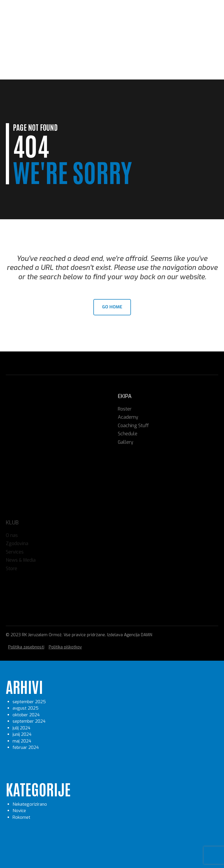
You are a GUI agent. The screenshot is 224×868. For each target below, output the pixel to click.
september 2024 (29, 721)
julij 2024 (21, 728)
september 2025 (29, 702)
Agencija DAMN (138, 635)
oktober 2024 (26, 715)
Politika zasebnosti (26, 647)
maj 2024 (22, 741)
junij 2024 (22, 734)
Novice (19, 811)
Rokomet (21, 817)
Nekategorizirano (30, 804)
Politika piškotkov (65, 647)
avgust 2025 (26, 708)
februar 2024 (26, 747)
